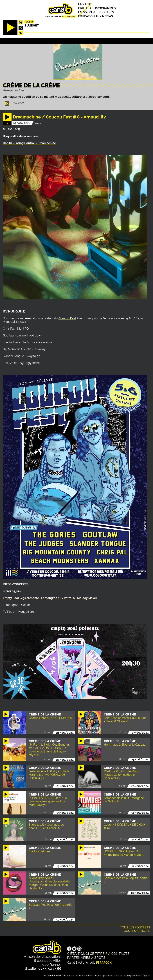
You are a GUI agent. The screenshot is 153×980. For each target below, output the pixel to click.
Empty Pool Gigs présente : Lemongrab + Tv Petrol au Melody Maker (50, 598)
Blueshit (32, 26)
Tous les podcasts (135, 927)
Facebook (18, 103)
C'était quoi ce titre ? (87, 953)
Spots (100, 957)
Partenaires (79, 957)
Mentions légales (141, 976)
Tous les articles (136, 931)
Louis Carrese (122, 976)
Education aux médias (95, 16)
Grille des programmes (97, 8)
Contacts (120, 953)
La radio (85, 4)
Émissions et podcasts (96, 12)
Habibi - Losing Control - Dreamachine (29, 143)
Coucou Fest (67, 318)
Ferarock (104, 963)
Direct (29, 22)
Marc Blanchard (85, 976)
